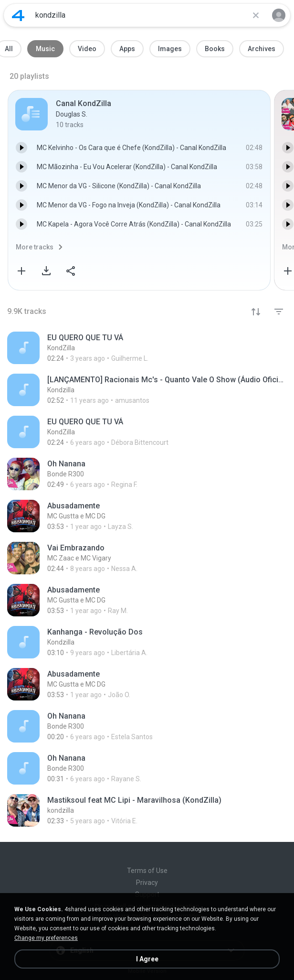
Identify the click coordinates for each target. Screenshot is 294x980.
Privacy (147, 883)
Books (215, 49)
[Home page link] (18, 15)
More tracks (35, 247)
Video (87, 49)
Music (45, 49)
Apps (127, 49)
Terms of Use (147, 871)
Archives (262, 49)
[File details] (116, 348)
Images (170, 49)
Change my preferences (46, 938)
